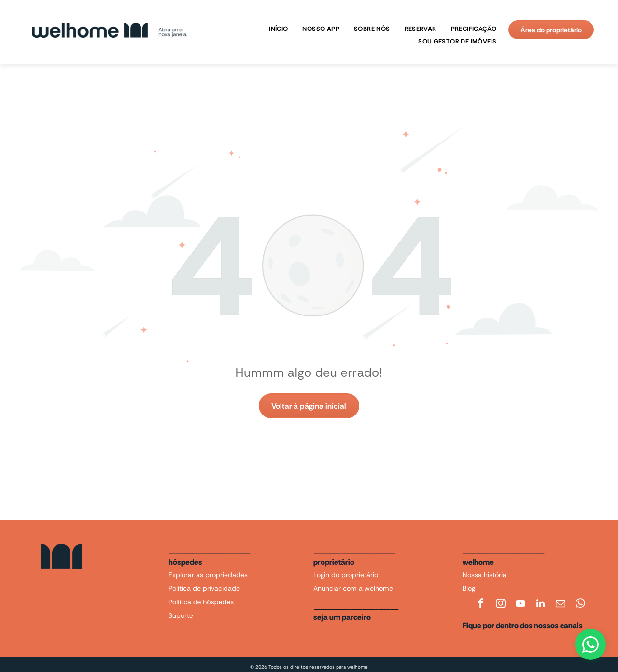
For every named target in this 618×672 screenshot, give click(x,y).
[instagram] (501, 605)
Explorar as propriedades (208, 575)
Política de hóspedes (201, 602)
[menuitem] (276, 29)
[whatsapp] (580, 605)
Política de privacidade (204, 588)
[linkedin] (541, 605)
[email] (561, 605)
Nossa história (485, 575)
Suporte (181, 615)
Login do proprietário (346, 575)
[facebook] (481, 605)
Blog (469, 588)
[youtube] (520, 605)
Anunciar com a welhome (353, 588)
